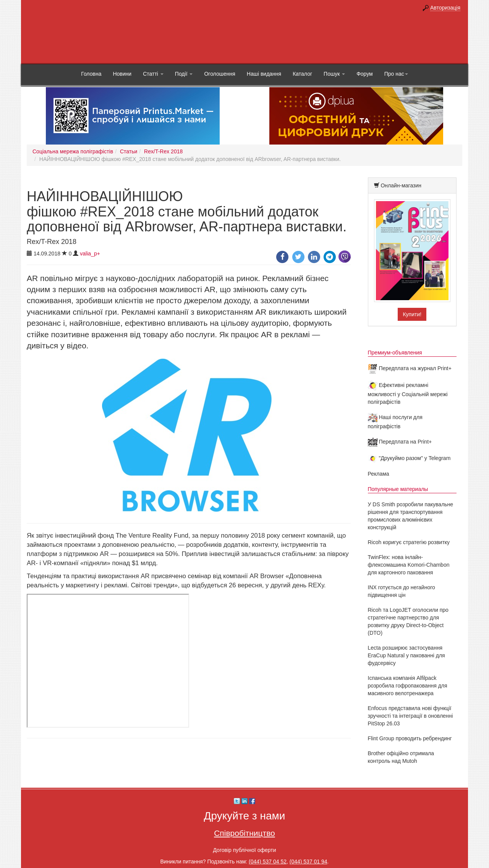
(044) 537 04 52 (268, 861)
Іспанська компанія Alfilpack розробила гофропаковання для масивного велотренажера (408, 686)
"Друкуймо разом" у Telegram (409, 458)
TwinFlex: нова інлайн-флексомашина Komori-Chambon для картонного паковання (409, 565)
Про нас (396, 74)
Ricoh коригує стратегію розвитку (409, 542)
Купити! (412, 314)
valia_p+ (90, 254)
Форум (365, 74)
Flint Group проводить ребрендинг (410, 738)
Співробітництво (244, 833)
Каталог (302, 74)
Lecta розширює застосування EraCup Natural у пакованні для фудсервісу (406, 655)
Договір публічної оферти (244, 850)
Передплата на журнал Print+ (410, 368)
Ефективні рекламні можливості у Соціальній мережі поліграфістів (408, 393)
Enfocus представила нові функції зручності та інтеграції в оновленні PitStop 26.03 (410, 716)
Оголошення (219, 74)
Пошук (334, 74)
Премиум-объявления (395, 353)
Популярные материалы (398, 489)
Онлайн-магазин (401, 185)
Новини (122, 74)
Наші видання (264, 74)
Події (184, 74)
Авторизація (445, 8)
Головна (91, 74)
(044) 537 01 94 (308, 861)
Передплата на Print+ (400, 442)
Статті (153, 74)
